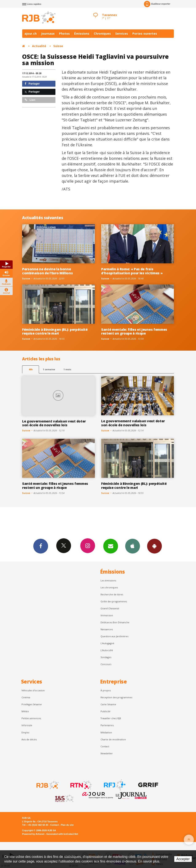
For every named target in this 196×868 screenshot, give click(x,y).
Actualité (39, 46)
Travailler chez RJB (111, 718)
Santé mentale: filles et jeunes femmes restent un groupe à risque (134, 331)
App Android (154, 546)
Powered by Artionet (33, 834)
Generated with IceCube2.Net (62, 834)
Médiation (106, 732)
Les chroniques (109, 587)
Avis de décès (29, 739)
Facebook (41, 546)
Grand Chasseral (110, 608)
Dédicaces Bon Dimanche (115, 622)
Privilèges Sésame (32, 704)
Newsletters (111, 546)
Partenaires (107, 725)
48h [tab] (31, 369)
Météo (25, 711)
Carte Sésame (108, 704)
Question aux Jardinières (114, 636)
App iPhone (133, 546)
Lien (30, 100)
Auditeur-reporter (157, 4)
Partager (32, 84)
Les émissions (108, 580)
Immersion (107, 615)
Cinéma (26, 697)
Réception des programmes (116, 697)
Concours (106, 664)
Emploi (25, 732)
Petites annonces (31, 718)
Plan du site (67, 825)
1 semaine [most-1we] (49, 369)
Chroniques (102, 33)
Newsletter (107, 753)
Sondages (106, 657)
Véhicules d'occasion (33, 690)
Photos (64, 33)
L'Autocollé (107, 650)
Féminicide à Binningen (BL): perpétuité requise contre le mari (55, 331)
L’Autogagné (107, 643)
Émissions (82, 33)
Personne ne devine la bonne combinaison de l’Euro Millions (48, 271)
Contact (105, 746)
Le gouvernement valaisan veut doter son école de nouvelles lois (54, 423)
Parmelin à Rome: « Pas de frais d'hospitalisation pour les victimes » (132, 271)
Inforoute (27, 725)
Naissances (107, 629)
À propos (106, 690)
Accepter (183, 859)
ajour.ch (31, 33)
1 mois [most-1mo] (67, 369)
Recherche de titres (112, 594)
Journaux (48, 33)
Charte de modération (113, 739)
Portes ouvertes (145, 33)
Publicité (105, 711)
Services (122, 33)
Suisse (58, 46)
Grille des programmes (114, 601)
